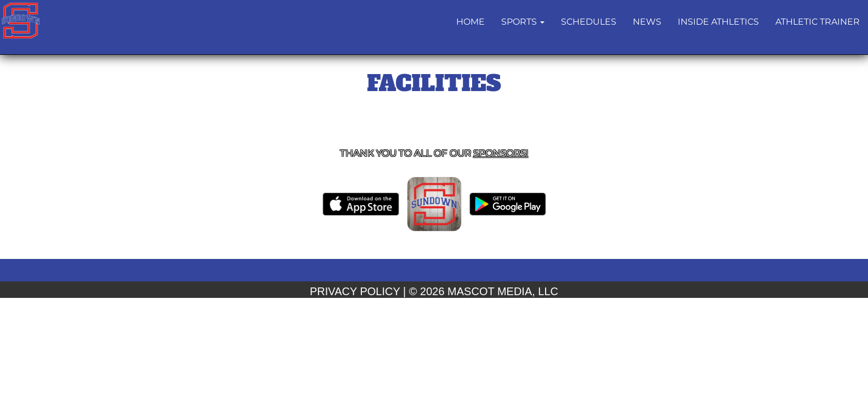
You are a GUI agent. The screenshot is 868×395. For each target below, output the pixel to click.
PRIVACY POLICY (355, 291)
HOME (470, 22)
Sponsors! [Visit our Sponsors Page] (501, 153)
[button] (523, 22)
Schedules (589, 22)
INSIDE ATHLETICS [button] (718, 22)
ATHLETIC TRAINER (818, 22)
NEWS (647, 22)
